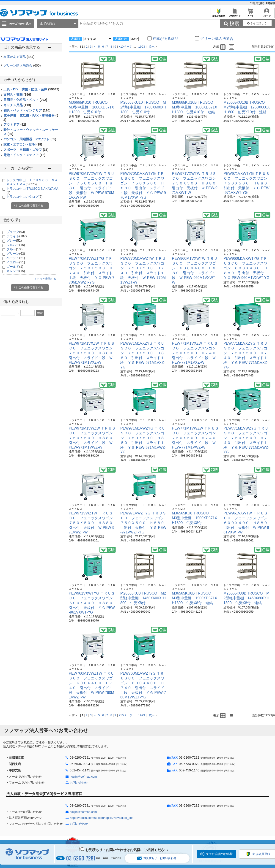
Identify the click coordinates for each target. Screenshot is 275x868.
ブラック (16, 232)
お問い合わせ (79, 783)
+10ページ (125, 47)
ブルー (15, 249)
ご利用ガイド (235, 15)
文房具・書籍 (17, 95)
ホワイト (17, 236)
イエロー (16, 262)
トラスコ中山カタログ (24, 197)
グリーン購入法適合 (22, 65)
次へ (152, 47)
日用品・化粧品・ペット (25, 100)
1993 (142, 47)
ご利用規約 (257, 3)
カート (251, 15)
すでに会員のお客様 (219, 854)
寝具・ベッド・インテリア (27, 110)
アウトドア (15, 124)
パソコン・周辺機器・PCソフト (30, 139)
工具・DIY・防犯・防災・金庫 (31, 89)
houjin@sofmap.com (83, 777)
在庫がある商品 (19, 57)
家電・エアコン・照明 (23, 144)
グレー (14, 241)
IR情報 (271, 3)
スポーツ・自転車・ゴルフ (26, 150)
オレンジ (16, 271)
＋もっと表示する (45, 279)
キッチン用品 (17, 105)
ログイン (267, 15)
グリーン (16, 254)
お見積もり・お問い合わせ (157, 858)
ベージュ (16, 258)
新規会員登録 (219, 15)
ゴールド (15, 267)
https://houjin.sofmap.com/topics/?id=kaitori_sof (101, 818)
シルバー (16, 245)
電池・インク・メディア (24, 155)
